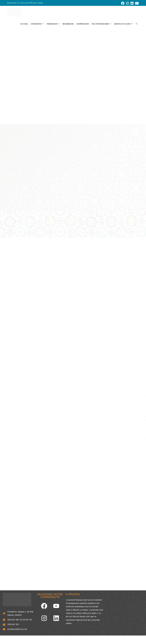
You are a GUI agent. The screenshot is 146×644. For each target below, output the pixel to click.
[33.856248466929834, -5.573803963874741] (125, 611)
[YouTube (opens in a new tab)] (136, 3)
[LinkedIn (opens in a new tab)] (132, 3)
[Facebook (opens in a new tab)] (123, 3)
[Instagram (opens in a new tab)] (127, 3)
